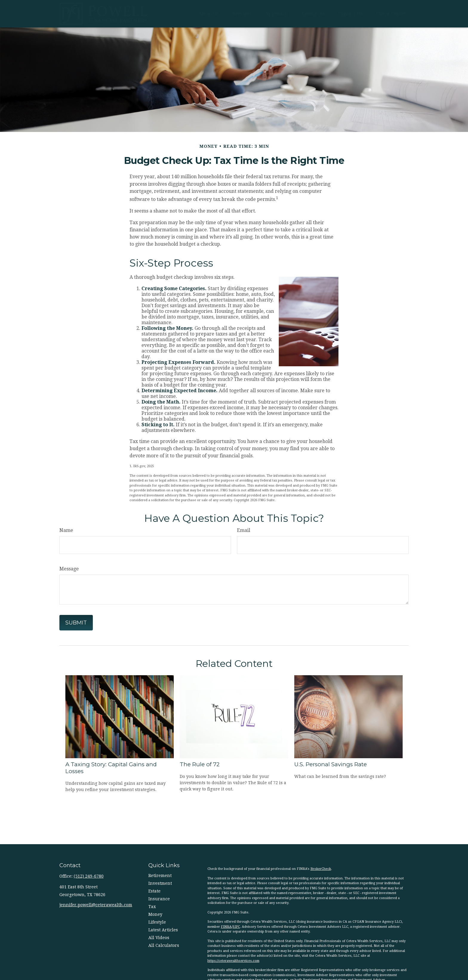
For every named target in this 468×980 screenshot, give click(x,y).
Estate (154, 891)
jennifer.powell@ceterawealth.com (96, 905)
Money (155, 914)
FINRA (226, 927)
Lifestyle (157, 922)
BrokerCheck (321, 869)
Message (69, 569)
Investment (160, 883)
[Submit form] (76, 623)
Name (66, 530)
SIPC (236, 927)
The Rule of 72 (200, 764)
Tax (152, 907)
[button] (208, 14)
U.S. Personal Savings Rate (331, 764)
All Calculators (164, 945)
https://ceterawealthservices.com (233, 961)
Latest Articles (163, 930)
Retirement (160, 876)
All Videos (159, 938)
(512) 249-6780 (89, 876)
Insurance (159, 899)
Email (244, 530)
